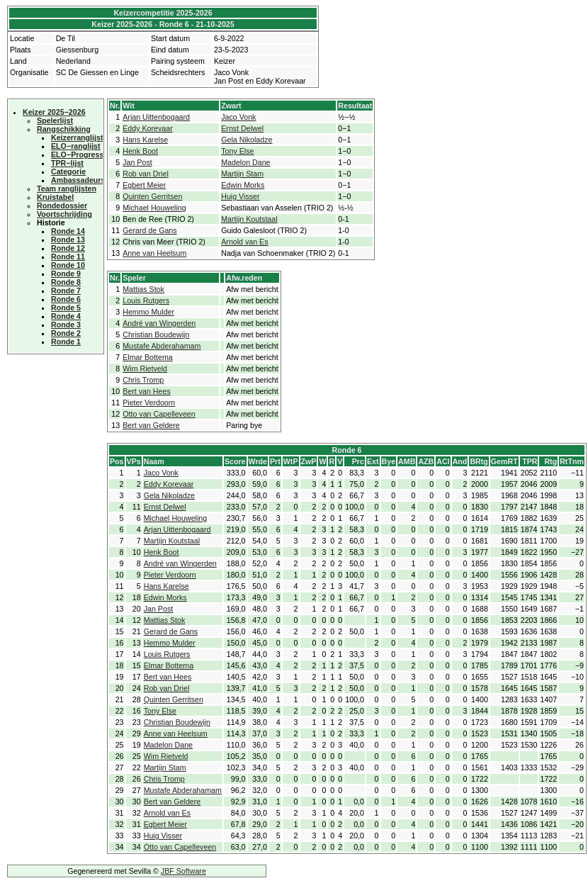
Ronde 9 (66, 274)
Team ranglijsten (67, 189)
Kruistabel (55, 197)
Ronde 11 (68, 257)
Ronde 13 (68, 240)
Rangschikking (64, 129)
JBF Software (183, 871)
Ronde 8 (66, 282)
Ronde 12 (68, 248)
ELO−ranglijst (76, 146)
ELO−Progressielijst (87, 154)
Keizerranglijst (77, 137)
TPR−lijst (67, 163)
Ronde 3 (66, 325)
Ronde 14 (68, 231)
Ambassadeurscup (85, 180)
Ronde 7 (66, 291)
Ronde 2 (66, 333)
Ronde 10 (68, 265)
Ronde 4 (66, 316)
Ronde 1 (66, 342)
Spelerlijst (55, 120)
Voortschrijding (64, 214)
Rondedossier (62, 206)
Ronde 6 (66, 299)
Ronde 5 (66, 308)
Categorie (68, 171)
